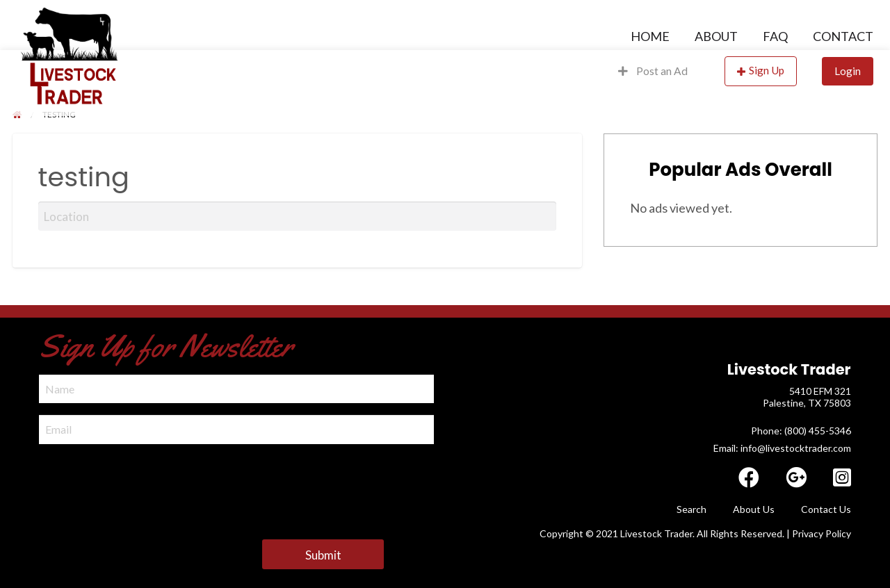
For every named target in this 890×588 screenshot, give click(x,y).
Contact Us (826, 509)
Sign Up (767, 70)
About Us (754, 509)
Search (691, 509)
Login (848, 71)
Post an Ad (653, 71)
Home (650, 36)
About (716, 36)
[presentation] (145, 483)
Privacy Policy (822, 533)
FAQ (775, 36)
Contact (843, 36)
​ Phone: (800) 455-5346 (800, 431)
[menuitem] (650, 36)
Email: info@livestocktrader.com (782, 448)
